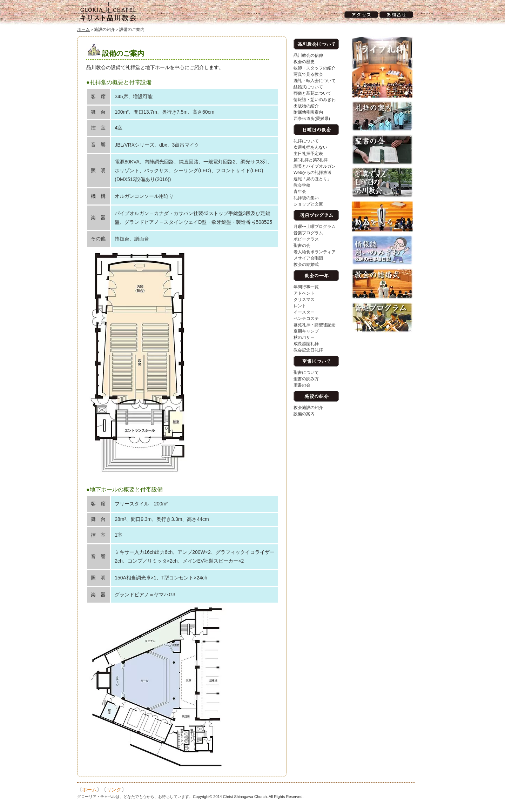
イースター (304, 312)
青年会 (300, 192)
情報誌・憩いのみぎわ (315, 100)
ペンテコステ (306, 318)
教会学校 (302, 185)
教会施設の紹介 (308, 408)
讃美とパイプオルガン (315, 166)
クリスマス (304, 300)
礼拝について (306, 141)
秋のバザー (304, 337)
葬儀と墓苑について (312, 93)
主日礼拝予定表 (308, 154)
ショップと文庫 (308, 204)
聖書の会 (302, 246)
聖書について (306, 373)
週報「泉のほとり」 (312, 179)
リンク (114, 790)
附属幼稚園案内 (308, 112)
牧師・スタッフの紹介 (315, 68)
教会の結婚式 (306, 264)
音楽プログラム (308, 233)
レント (300, 306)
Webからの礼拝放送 (312, 173)
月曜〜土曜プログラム (315, 227)
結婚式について (308, 87)
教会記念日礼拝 (308, 350)
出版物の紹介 (306, 106)
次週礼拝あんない (310, 147)
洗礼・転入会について (315, 81)
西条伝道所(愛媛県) (312, 119)
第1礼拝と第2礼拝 (311, 160)
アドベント (304, 293)
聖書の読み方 (306, 379)
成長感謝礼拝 (306, 344)
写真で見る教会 (308, 74)
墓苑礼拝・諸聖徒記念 (315, 325)
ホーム (83, 29)
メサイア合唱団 (308, 258)
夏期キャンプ (306, 331)
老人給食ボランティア (315, 252)
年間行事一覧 (306, 287)
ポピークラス (306, 239)
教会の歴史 (304, 62)
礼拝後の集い (306, 198)
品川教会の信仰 (308, 55)
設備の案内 (304, 414)
